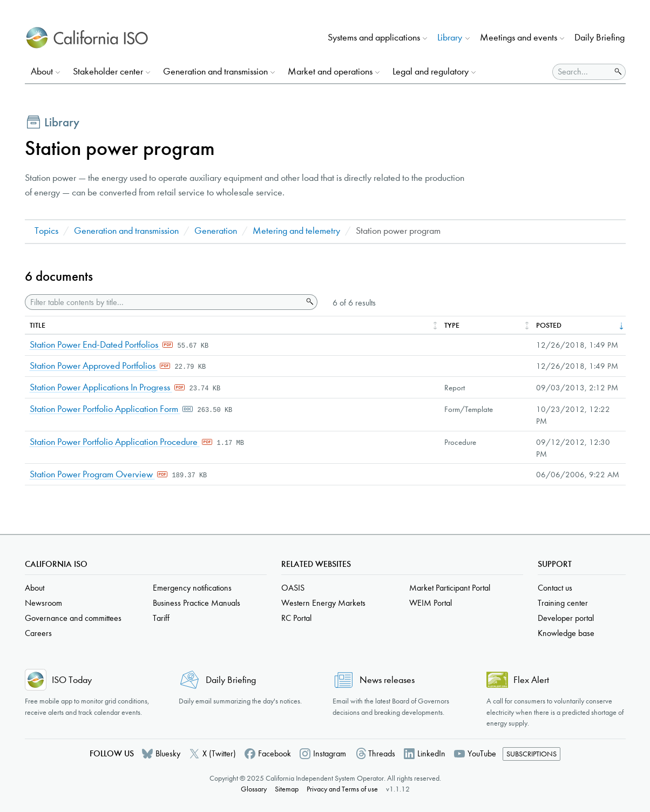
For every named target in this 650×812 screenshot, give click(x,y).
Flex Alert (531, 680)
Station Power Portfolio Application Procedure (115, 442)
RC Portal (296, 618)
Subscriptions (531, 754)
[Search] (582, 72)
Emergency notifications (192, 588)
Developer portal (566, 618)
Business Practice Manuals (197, 603)
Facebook (275, 753)
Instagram (330, 753)
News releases (387, 680)
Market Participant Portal (450, 588)
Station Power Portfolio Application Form (105, 409)
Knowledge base (566, 633)
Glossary (254, 789)
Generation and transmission (126, 231)
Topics (46, 231)
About (35, 588)
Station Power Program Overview (92, 474)
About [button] (42, 72)
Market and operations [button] (330, 72)
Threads (382, 753)
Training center (563, 603)
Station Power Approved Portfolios (94, 366)
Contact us (555, 588)
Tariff (161, 618)
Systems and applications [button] (374, 38)
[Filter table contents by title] (164, 302)
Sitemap (287, 789)
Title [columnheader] (38, 325)
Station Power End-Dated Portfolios (95, 345)
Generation (216, 231)
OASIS (293, 588)
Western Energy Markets (323, 603)
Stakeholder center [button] (108, 72)
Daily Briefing (600, 38)
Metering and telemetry (296, 231)
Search (309, 302)
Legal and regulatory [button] (431, 72)
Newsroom (43, 603)
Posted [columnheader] (549, 325)
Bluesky (168, 753)
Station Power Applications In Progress (101, 387)
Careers (38, 633)
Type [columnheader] (452, 325)
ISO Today (72, 680)
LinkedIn (431, 753)
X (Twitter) (219, 753)
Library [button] (450, 38)
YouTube (482, 753)
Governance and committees (73, 618)
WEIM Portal (431, 603)
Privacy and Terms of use (342, 789)
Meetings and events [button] (519, 38)
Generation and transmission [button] (215, 72)
